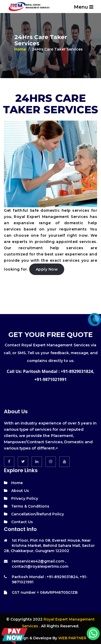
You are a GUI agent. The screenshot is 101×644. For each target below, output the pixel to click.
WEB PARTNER (72, 638)
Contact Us (22, 522)
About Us (20, 491)
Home (20, 49)
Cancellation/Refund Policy (38, 514)
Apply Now (47, 269)
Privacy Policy (25, 498)
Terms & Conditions (30, 506)
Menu (84, 7)
